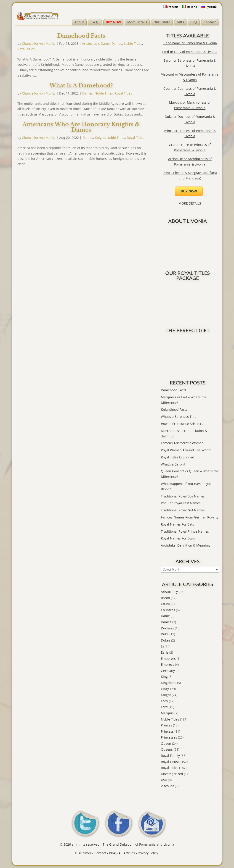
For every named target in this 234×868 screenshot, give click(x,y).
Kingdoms (169, 683)
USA (164, 780)
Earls (165, 652)
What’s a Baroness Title (179, 417)
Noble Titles (133, 43)
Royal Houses (171, 762)
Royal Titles (26, 49)
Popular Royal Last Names (181, 503)
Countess (168, 610)
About (79, 22)
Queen (166, 743)
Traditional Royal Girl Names (183, 510)
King (164, 677)
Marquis (167, 713)
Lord (164, 707)
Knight (100, 138)
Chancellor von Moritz (39, 43)
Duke (165, 634)
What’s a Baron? (173, 464)
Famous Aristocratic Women (182, 443)
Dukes (166, 640)
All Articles (127, 853)
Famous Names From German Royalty (190, 517)
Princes (166, 725)
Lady (164, 701)
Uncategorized (172, 774)
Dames (117, 43)
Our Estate (162, 22)
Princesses (169, 737)
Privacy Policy (148, 853)
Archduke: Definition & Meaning (185, 545)
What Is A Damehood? (81, 85)
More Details (137, 22)
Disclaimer (83, 853)
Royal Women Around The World (186, 450)
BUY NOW (113, 22)
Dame (105, 43)
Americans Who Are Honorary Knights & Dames (81, 127)
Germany (168, 671)
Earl (164, 646)
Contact (210, 22)
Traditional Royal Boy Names (183, 496)
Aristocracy (90, 43)
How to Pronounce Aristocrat (183, 424)
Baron (165, 598)
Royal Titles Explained (178, 457)
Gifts (180, 22)
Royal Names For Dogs (178, 538)
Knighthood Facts (174, 409)
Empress (168, 664)
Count (165, 604)
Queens (167, 749)
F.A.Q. (95, 22)
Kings (165, 689)
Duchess (167, 628)
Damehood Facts (81, 36)
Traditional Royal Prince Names (185, 531)
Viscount (167, 786)
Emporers (168, 659)
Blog (194, 22)
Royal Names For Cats (177, 524)
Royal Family (170, 756)
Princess (167, 731)
